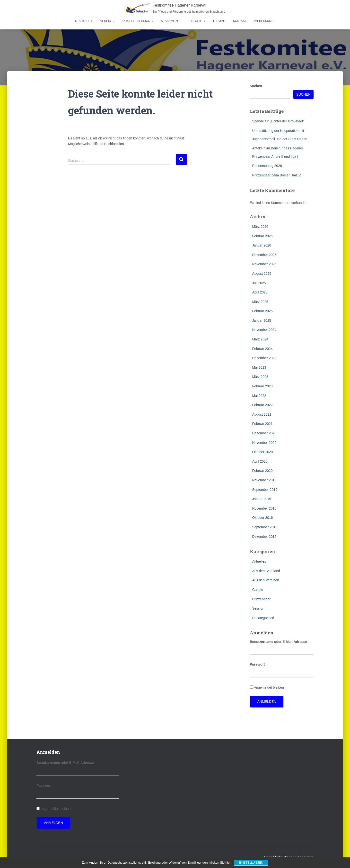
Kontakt (240, 21)
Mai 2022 (259, 396)
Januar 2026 (262, 245)
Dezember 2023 (264, 358)
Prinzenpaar (262, 599)
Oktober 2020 (263, 452)
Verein (107, 21)
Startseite (84, 21)
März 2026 (260, 227)
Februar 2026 (262, 236)
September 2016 (265, 527)
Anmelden (267, 702)
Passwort (257, 664)
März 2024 (260, 339)
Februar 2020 (262, 471)
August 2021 (262, 414)
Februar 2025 (262, 311)
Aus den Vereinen (266, 580)
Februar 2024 (262, 349)
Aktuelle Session (137, 21)
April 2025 (260, 292)
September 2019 (265, 490)
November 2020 (264, 443)
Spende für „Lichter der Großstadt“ (278, 121)
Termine (219, 21)
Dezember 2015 (264, 537)
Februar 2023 (262, 386)
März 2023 (260, 377)
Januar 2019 (262, 499)
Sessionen (171, 21)
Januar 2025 (262, 320)
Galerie (258, 590)
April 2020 (260, 461)
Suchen (256, 86)
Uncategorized (263, 618)
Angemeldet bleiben (269, 687)
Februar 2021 (262, 424)
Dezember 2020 (264, 433)
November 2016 (264, 508)
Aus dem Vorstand (266, 571)
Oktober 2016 (263, 518)
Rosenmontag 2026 (267, 166)
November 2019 (264, 480)
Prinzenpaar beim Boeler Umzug (277, 175)
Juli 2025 (259, 283)
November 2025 (264, 264)
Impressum (264, 21)
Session (258, 608)
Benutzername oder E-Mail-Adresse (279, 642)
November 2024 (264, 330)
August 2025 (262, 274)
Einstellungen (251, 863)
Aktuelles (259, 561)
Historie (197, 21)
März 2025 (260, 302)
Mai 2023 (259, 367)
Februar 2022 (262, 405)
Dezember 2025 (264, 255)
